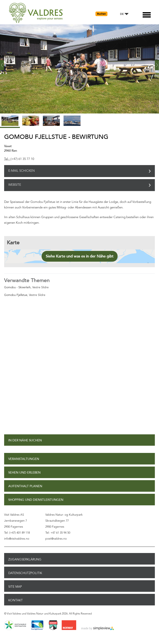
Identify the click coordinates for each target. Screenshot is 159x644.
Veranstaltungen (24, 459)
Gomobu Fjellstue (16, 295)
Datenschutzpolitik (25, 573)
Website (15, 185)
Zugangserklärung (25, 559)
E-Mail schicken (22, 171)
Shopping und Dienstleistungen (36, 500)
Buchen (101, 14)
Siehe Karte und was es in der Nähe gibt (80, 256)
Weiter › (157, 64)
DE (122, 14)
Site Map (15, 587)
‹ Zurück (2, 64)
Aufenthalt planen (25, 486)
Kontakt (16, 600)
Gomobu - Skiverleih (17, 287)
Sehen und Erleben (24, 473)
